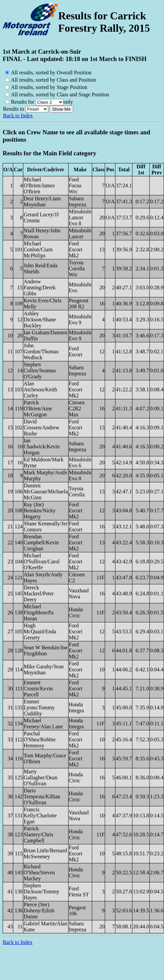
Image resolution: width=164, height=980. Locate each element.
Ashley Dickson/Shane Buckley (40, 319)
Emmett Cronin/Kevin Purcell (38, 688)
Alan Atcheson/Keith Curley (40, 389)
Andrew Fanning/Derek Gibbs (40, 287)
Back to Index (18, 115)
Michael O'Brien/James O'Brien (39, 185)
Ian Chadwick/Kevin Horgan (42, 446)
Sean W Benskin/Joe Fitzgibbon (46, 650)
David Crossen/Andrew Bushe (42, 427)
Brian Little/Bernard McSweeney (45, 853)
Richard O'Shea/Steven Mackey (39, 872)
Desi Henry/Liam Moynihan (42, 201)
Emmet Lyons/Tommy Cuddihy (39, 707)
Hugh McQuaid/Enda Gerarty (40, 631)
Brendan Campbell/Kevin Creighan (41, 542)
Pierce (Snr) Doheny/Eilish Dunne (39, 910)
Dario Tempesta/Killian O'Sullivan (42, 796)
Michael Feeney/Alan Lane (43, 723)
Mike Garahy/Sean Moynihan (44, 669)
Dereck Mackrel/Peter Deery (39, 593)
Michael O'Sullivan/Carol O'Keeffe (42, 561)
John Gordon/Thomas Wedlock (41, 351)
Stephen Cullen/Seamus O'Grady (40, 370)
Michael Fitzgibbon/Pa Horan (39, 612)
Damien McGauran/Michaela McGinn (46, 491)
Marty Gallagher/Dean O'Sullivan (40, 777)
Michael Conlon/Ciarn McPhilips (38, 249)
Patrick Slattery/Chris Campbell (38, 834)
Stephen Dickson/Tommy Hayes (41, 891)
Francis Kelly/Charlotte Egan (40, 815)
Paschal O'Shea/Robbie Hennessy (40, 739)
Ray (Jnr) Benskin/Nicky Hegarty (40, 510)
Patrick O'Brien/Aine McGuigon (38, 408)
